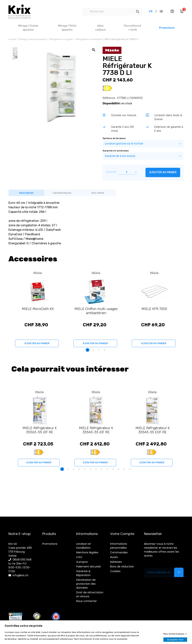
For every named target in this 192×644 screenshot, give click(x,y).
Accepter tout (175, 640)
